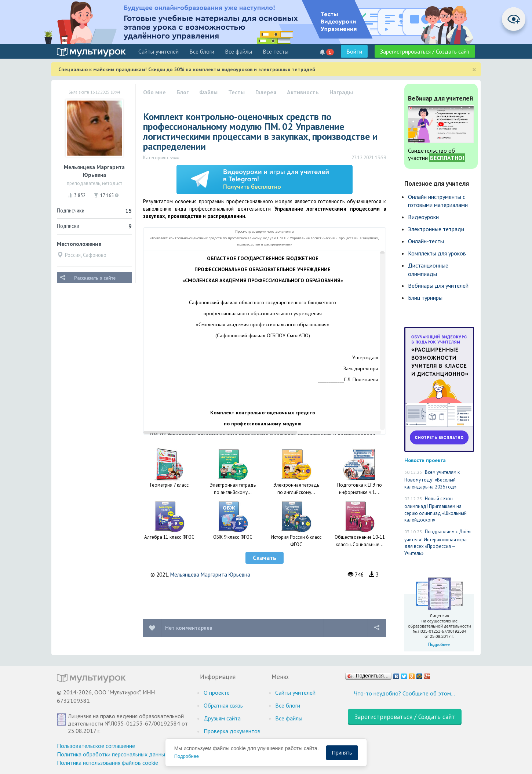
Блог (183, 92)
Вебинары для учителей (438, 286)
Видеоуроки (423, 217)
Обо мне (154, 92)
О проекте (217, 693)
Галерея (266, 92)
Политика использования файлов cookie (108, 763)
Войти (354, 51)
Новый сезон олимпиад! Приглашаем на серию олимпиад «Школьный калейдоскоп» (436, 509)
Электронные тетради (436, 229)
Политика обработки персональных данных (112, 754)
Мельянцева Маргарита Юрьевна (210, 575)
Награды (341, 92)
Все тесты (276, 51)
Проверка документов (232, 731)
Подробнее (187, 756)
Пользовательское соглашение (96, 746)
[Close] (474, 70)
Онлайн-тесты (426, 241)
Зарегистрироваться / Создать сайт (425, 51)
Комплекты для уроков (437, 253)
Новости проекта (425, 460)
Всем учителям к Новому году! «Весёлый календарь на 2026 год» (432, 479)
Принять (342, 753)
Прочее (173, 158)
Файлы (208, 92)
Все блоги (202, 51)
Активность (303, 92)
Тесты (236, 92)
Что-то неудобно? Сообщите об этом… (405, 693)
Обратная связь (223, 705)
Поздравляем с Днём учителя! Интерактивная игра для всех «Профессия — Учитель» (438, 542)
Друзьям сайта (222, 718)
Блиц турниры (425, 298)
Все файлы (238, 51)
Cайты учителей (158, 51)
